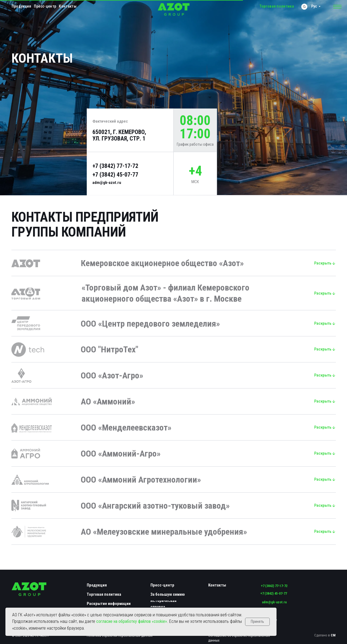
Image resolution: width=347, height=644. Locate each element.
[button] (338, 7)
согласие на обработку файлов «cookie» (132, 621)
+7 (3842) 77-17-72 (115, 166)
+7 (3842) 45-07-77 (115, 175)
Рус (314, 6)
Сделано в (325, 635)
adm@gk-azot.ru (107, 183)
